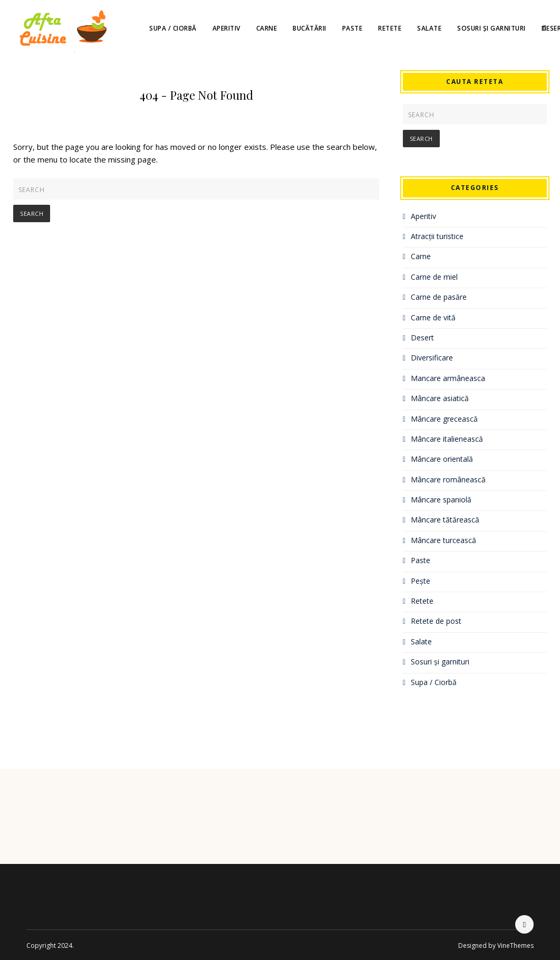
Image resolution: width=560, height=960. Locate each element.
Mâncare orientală (442, 459)
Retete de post (436, 621)
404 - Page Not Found (196, 95)
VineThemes (515, 945)
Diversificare (432, 358)
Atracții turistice (437, 236)
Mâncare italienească (447, 439)
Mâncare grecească (444, 419)
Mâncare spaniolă (441, 500)
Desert (422, 338)
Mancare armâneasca (448, 378)
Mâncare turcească (443, 540)
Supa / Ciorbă (173, 28)
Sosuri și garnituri (491, 28)
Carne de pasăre (439, 297)
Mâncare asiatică (440, 398)
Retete (390, 28)
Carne (267, 28)
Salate (429, 28)
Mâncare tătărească (445, 520)
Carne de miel (434, 277)
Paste (353, 28)
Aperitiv (226, 28)
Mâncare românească (448, 479)
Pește (421, 581)
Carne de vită (433, 317)
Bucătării (310, 28)
